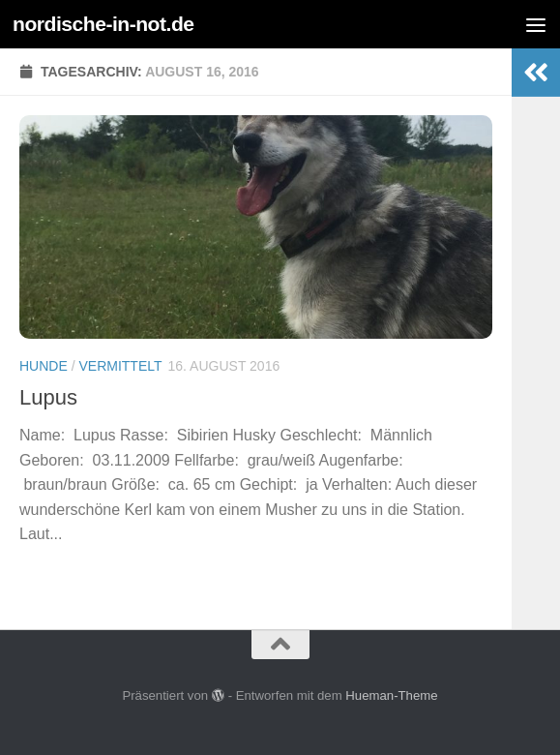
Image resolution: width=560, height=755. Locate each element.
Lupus (48, 397)
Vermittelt (120, 366)
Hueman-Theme (391, 695)
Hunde (44, 366)
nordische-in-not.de (103, 24)
